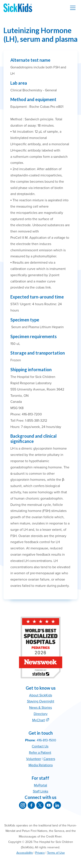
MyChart (39, 720)
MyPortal (40, 785)
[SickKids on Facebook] (31, 805)
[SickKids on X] (40, 805)
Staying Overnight (41, 701)
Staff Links (40, 791)
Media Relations (41, 765)
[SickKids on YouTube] (49, 805)
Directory (41, 714)
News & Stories (40, 708)
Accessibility (25, 853)
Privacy (40, 853)
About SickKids (41, 695)
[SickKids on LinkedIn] (57, 805)
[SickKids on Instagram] (23, 805)
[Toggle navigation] (73, 8)
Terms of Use (56, 853)
